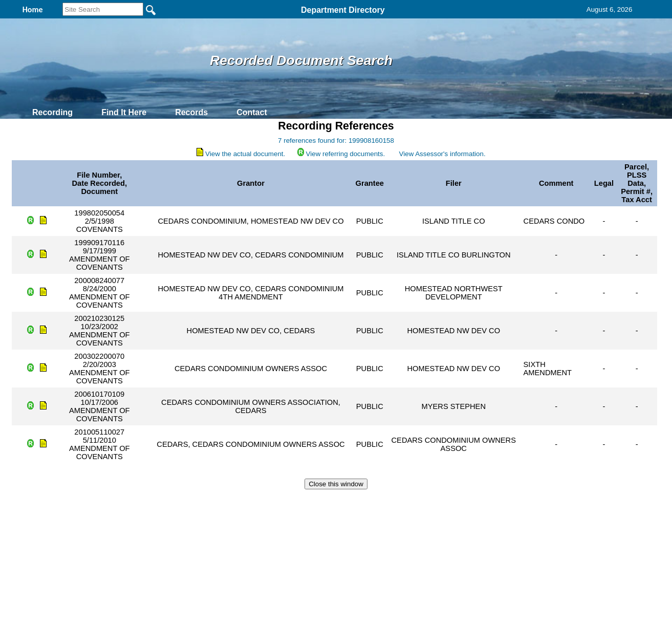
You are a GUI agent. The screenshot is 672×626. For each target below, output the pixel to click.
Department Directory (343, 10)
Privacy (332, 502)
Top (166, 502)
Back (197, 502)
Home (237, 502)
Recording (52, 112)
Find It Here (124, 112)
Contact (252, 112)
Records (191, 112)
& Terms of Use (370, 502)
